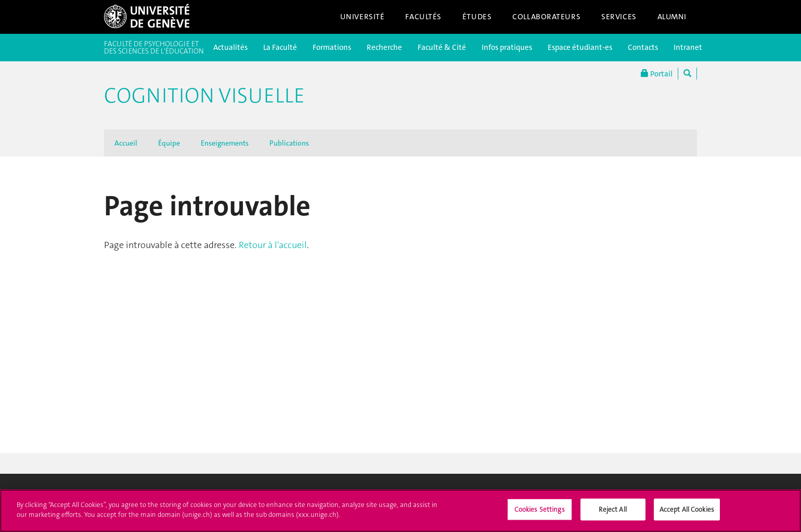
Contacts (643, 47)
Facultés (423, 17)
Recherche (384, 47)
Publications (289, 143)
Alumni (672, 17)
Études (477, 17)
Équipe (169, 143)
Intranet (688, 47)
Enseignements (225, 143)
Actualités (230, 47)
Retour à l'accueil (273, 245)
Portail (657, 74)
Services (619, 17)
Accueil (126, 143)
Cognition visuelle (204, 96)
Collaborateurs (546, 17)
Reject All (612, 519)
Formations (332, 47)
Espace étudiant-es (580, 47)
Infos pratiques (507, 47)
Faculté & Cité (442, 47)
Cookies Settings (540, 519)
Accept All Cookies (687, 519)
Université (363, 17)
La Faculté (280, 47)
